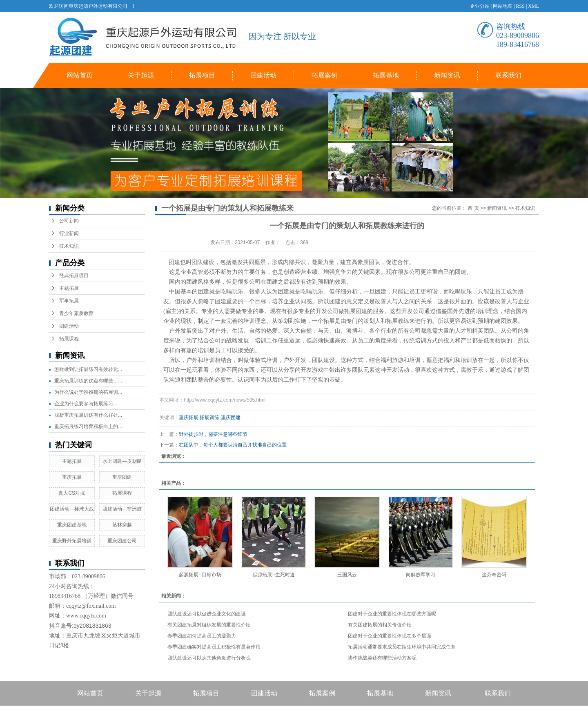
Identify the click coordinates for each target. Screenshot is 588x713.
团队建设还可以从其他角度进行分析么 (209, 658)
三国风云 (347, 575)
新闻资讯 (447, 75)
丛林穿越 (122, 525)
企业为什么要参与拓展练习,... (86, 404)
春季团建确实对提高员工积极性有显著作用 (214, 647)
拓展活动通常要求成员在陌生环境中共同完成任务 (402, 647)
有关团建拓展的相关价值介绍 (380, 625)
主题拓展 (69, 288)
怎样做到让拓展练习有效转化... (88, 369)
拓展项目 (202, 75)
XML (533, 6)
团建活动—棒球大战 (72, 509)
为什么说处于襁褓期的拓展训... (88, 392)
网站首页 (80, 75)
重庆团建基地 (72, 525)
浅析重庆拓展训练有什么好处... (88, 415)
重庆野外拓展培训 (72, 541)
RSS (520, 6)
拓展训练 (209, 418)
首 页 (473, 208)
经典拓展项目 (74, 275)
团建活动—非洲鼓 (122, 509)
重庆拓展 (72, 477)
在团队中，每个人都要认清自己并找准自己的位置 (233, 445)
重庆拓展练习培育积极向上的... (88, 426)
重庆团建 (122, 477)
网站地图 (503, 6)
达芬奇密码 (494, 575)
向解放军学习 (421, 575)
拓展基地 (386, 75)
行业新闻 (69, 233)
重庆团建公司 (122, 541)
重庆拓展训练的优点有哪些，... (88, 381)
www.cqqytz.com (86, 616)
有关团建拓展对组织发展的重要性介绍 (209, 625)
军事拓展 (69, 301)
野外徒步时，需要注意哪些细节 (213, 434)
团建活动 (263, 75)
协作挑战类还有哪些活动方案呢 (382, 658)
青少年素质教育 (76, 313)
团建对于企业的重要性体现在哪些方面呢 (392, 614)
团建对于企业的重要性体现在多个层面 (390, 636)
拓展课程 (69, 339)
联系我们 (508, 75)
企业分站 (480, 6)
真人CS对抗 (72, 493)
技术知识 (69, 246)
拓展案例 (325, 75)
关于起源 (141, 75)
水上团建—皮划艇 (122, 461)
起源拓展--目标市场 (200, 575)
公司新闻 (69, 221)
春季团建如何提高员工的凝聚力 (202, 636)
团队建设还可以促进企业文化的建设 (207, 614)
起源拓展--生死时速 (274, 575)
